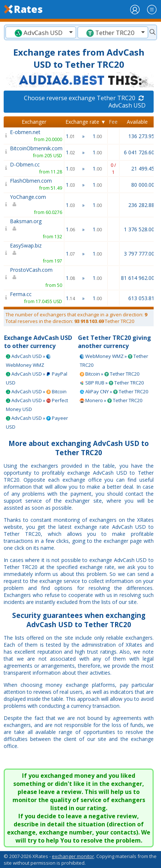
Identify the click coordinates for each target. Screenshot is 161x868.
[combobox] (41, 32)
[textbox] (41, 33)
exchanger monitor (73, 856)
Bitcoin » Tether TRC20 (110, 374)
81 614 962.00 (138, 278)
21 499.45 (143, 168)
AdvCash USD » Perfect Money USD (37, 405)
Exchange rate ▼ (86, 122)
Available (137, 122)
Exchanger (34, 122)
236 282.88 (141, 205)
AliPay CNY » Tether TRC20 (114, 391)
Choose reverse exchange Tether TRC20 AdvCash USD (85, 102)
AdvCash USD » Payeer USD (37, 422)
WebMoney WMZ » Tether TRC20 (114, 361)
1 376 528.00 (139, 229)
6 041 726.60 (139, 152)
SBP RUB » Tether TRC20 (112, 383)
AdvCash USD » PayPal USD (37, 378)
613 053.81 (141, 298)
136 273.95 (141, 136)
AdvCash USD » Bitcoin (36, 391)
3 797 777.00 (139, 254)
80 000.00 (143, 185)
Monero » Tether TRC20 (111, 400)
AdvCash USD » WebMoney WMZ (28, 361)
